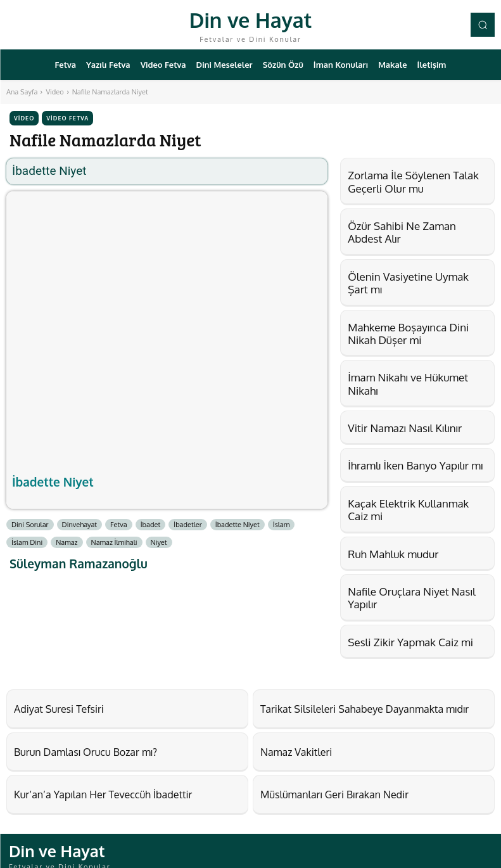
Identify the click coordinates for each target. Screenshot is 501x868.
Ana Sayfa (22, 92)
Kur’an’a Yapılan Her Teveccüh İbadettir (86, 788)
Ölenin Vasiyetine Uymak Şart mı (408, 283)
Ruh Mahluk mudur (393, 554)
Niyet (159, 542)
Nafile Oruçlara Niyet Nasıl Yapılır (411, 598)
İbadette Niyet (53, 482)
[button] (483, 25)
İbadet (151, 525)
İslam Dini (27, 542)
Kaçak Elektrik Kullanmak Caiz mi (408, 510)
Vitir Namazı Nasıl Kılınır (405, 428)
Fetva (119, 525)
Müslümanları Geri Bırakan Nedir (320, 788)
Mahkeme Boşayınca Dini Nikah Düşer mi (408, 334)
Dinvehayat (80, 525)
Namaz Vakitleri (289, 748)
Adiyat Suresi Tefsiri (50, 707)
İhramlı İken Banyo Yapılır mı (415, 465)
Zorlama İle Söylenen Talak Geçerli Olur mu (413, 182)
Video (54, 92)
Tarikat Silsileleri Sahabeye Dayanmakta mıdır (345, 707)
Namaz (67, 542)
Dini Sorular (30, 525)
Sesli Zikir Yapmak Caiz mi (410, 642)
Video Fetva (67, 118)
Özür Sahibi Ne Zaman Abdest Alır (402, 232)
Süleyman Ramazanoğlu (79, 564)
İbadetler (188, 525)
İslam (282, 525)
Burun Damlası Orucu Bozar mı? (72, 748)
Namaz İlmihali (114, 542)
